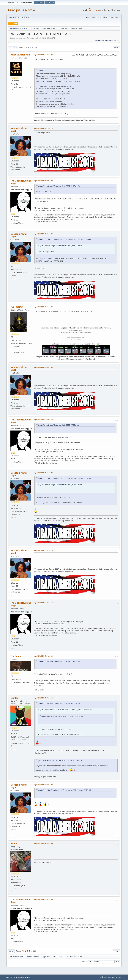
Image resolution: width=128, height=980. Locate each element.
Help (100, 977)
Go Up (11, 951)
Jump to (84, 962)
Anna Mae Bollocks (20, 55)
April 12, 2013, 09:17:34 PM (44, 128)
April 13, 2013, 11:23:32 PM (44, 550)
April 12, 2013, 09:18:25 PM (44, 181)
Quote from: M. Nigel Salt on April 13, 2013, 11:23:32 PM (59, 661)
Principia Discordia (22, 10)
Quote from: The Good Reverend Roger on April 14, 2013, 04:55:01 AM (64, 790)
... (34, 47)
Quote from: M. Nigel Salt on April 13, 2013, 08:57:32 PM (59, 703)
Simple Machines (25, 977)
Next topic (114, 40)
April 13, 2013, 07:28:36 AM (44, 420)
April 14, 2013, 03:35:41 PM (44, 785)
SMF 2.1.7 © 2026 (12, 977)
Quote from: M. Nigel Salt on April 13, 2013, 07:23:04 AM (59, 425)
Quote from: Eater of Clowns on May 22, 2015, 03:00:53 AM (60, 761)
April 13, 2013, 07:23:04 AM (44, 367)
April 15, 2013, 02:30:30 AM (44, 899)
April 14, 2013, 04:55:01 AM (44, 603)
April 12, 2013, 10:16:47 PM (44, 307)
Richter (14, 698)
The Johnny (17, 656)
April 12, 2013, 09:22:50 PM (44, 234)
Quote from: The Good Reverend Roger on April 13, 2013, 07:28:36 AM (64, 478)
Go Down (13, 47)
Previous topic (101, 40)
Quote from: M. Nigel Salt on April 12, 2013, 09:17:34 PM (59, 186)
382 (37, 47)
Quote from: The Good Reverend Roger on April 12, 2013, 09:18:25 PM (64, 239)
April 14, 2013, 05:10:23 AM (44, 656)
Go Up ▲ (119, 977)
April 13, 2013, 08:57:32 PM (44, 473)
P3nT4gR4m (17, 307)
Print (116, 47)
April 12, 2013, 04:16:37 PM (44, 55)
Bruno (14, 844)
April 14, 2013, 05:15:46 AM (44, 698)
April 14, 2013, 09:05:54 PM (44, 844)
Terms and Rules (109, 977)
